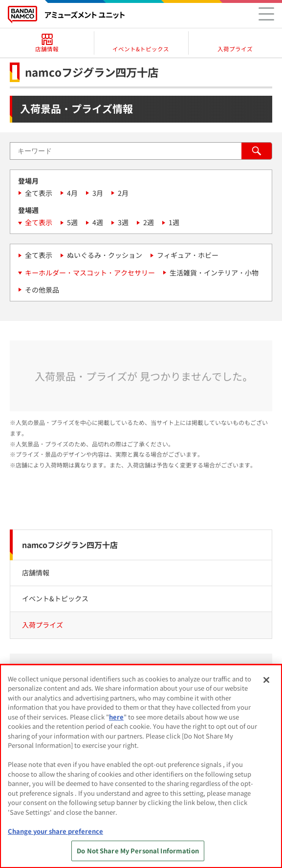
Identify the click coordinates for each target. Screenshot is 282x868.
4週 (98, 222)
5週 (72, 222)
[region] (141, 766)
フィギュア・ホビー (188, 255)
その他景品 (42, 290)
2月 (123, 193)
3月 (98, 193)
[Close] (266, 680)
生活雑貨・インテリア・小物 (214, 273)
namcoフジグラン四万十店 (70, 545)
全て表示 (39, 193)
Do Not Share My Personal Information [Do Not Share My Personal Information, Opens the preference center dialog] (138, 851)
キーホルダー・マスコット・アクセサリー (90, 273)
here (116, 717)
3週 (123, 222)
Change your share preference (55, 831)
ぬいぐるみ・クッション (105, 255)
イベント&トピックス (55, 598)
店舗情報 (36, 572)
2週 (149, 222)
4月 (72, 193)
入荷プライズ (43, 625)
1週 (174, 222)
